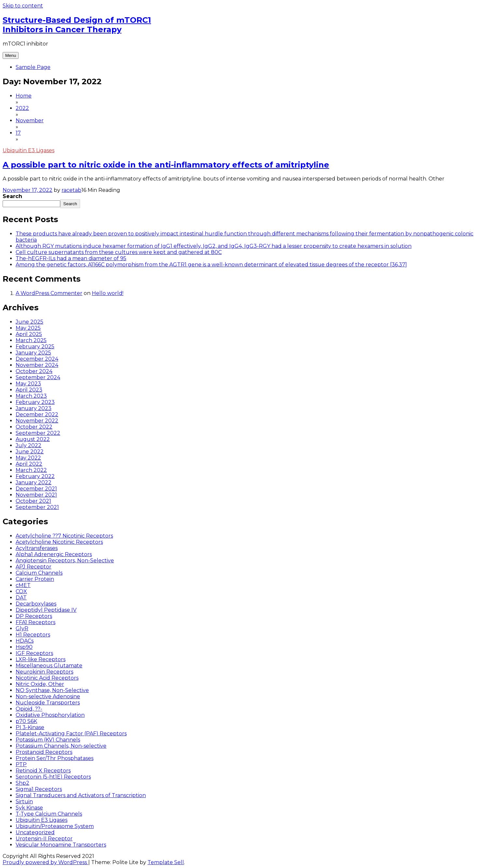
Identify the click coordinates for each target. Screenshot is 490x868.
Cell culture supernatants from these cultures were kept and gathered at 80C (119, 252)
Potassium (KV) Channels (48, 740)
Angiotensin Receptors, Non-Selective (65, 561)
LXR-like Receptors (41, 659)
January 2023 (34, 408)
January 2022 (34, 482)
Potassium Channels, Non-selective (61, 746)
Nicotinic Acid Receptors (47, 678)
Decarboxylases (36, 604)
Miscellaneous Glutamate (49, 666)
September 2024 (38, 377)
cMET (23, 585)
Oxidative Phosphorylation (50, 715)
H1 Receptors (33, 635)
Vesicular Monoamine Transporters (61, 845)
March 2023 (31, 396)
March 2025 (31, 340)
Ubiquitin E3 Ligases (28, 150)
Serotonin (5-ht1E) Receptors (53, 777)
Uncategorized (35, 832)
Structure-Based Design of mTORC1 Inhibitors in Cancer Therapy (77, 25)
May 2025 (28, 328)
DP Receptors (34, 616)
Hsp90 (24, 647)
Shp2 (22, 783)
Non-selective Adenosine (48, 696)
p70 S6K (26, 721)
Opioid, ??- (29, 709)
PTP (21, 764)
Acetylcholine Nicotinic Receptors (59, 542)
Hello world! (108, 293)
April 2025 (29, 334)
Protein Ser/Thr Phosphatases (55, 758)
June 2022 (30, 452)
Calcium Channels (39, 573)
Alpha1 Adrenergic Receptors (54, 554)
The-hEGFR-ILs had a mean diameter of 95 (71, 258)
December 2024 (37, 359)
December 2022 (37, 414)
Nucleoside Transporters (48, 703)
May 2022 (28, 458)
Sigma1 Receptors (39, 789)
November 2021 (36, 495)
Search (12, 196)
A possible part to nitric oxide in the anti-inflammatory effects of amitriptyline (166, 165)
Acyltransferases (37, 548)
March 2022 (31, 470)
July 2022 (28, 445)
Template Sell (166, 862)
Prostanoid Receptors (44, 752)
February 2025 (35, 347)
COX (21, 591)
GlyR (22, 628)
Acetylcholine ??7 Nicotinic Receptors (64, 536)
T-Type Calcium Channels (49, 814)
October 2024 (34, 371)
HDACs (25, 641)
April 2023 (29, 390)
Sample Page (33, 67)
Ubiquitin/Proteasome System (55, 826)
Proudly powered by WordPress (45, 862)
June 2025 (29, 322)
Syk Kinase (29, 808)
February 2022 (35, 476)
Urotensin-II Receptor (44, 839)
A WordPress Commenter (49, 293)
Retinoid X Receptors (43, 771)
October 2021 (33, 501)
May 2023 (28, 384)
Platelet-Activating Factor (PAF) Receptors (71, 734)
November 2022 (37, 421)
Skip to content (23, 6)
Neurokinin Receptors (44, 672)
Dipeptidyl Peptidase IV (46, 610)
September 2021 (37, 507)
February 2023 (35, 402)
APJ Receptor (34, 567)
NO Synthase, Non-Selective (52, 690)
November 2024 (37, 365)
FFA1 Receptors (35, 622)
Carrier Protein (35, 579)
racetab (71, 190)
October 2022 (34, 427)
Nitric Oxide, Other (40, 684)
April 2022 (29, 464)
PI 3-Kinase (30, 727)
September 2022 (38, 433)
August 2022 (33, 439)
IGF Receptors (34, 653)
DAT (21, 598)
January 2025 (33, 353)
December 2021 (36, 489)
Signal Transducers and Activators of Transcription (81, 795)
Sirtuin (24, 801)
